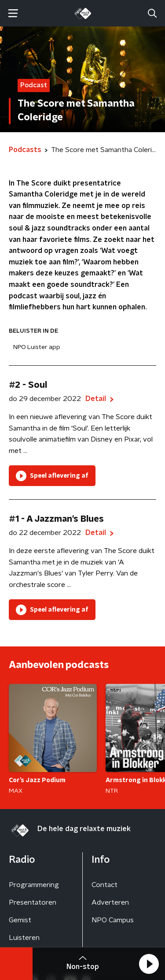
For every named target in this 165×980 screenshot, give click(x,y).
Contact (104, 885)
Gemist (20, 920)
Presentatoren (33, 902)
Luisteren (24, 938)
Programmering (34, 885)
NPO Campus (113, 920)
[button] (149, 964)
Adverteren (110, 902)
